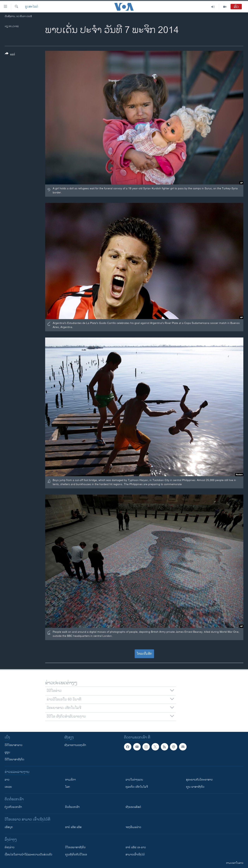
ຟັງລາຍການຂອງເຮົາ (75, 745)
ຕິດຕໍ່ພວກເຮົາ (72, 807)
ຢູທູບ (7, 752)
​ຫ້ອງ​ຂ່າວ (10, 847)
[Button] (10, 55)
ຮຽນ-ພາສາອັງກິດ (195, 787)
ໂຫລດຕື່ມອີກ (144, 654)
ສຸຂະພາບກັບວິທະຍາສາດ (199, 780)
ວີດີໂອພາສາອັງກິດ (14, 759)
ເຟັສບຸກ (9, 827)
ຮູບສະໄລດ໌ (31, 7)
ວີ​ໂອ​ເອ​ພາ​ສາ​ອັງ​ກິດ (75, 847)
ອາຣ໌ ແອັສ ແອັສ (73, 827)
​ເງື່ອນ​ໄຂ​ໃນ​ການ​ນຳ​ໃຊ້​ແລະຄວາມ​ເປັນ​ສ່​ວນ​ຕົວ (28, 855)
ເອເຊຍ (8, 787)
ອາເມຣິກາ (70, 780)
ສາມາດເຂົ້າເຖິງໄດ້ (135, 855)
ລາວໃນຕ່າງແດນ (134, 780)
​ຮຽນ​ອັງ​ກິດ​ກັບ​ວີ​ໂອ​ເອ (76, 855)
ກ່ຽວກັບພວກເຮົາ (13, 807)
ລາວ (7, 780)
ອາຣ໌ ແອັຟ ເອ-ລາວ (136, 847)
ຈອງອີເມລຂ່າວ (133, 827)
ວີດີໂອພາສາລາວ (14, 745)
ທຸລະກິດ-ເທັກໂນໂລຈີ (137, 787)
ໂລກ (68, 787)
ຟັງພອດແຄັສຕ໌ (133, 807)
